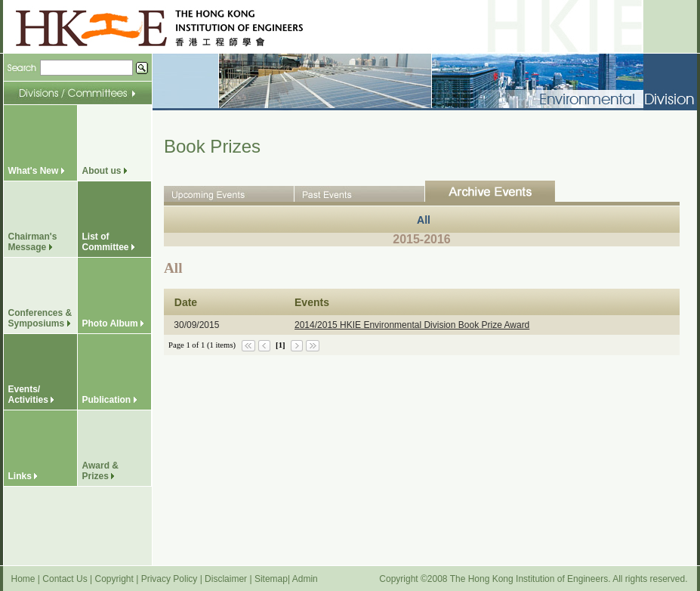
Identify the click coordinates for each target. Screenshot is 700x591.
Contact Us (65, 579)
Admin (305, 579)
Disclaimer (226, 579)
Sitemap (271, 579)
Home (23, 579)
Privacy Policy (170, 579)
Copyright (114, 579)
